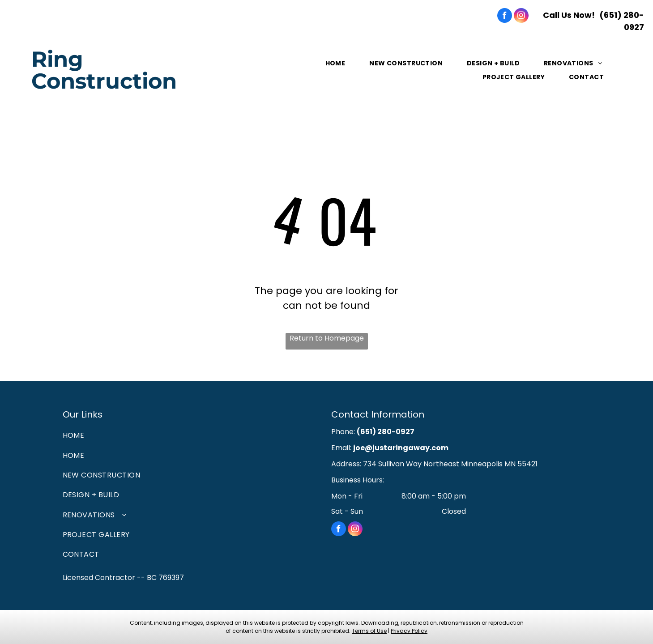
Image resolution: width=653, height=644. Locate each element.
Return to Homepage (327, 338)
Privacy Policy (409, 631)
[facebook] (505, 17)
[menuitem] (336, 63)
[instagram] (521, 17)
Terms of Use (369, 631)
